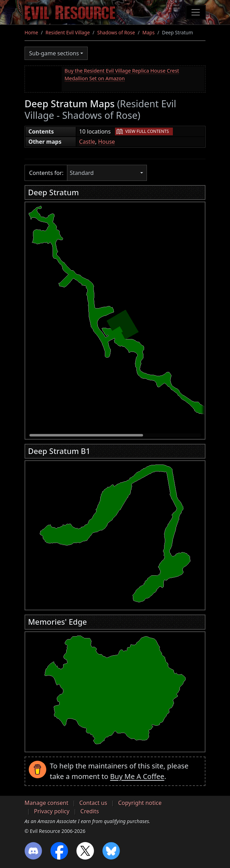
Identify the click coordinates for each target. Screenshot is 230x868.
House (107, 142)
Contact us (93, 803)
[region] (115, 319)
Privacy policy (52, 811)
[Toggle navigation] (196, 12)
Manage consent (46, 803)
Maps (148, 32)
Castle (87, 142)
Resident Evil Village (68, 32)
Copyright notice (140, 803)
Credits (90, 811)
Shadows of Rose (116, 32)
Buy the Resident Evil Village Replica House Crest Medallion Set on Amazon (122, 74)
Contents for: (46, 173)
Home (31, 32)
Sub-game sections (54, 53)
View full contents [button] (147, 131)
